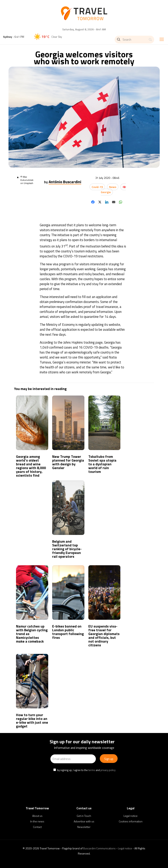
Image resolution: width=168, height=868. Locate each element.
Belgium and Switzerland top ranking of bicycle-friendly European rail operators (67, 549)
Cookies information (131, 821)
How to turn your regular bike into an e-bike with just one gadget (32, 720)
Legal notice (131, 816)
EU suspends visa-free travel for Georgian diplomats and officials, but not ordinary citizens (104, 636)
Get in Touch (84, 816)
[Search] (134, 40)
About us (37, 816)
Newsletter (84, 827)
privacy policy (108, 770)
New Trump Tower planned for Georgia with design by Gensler (68, 462)
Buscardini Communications (99, 848)
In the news (37, 821)
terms (92, 770)
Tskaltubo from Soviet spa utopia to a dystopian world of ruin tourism (102, 464)
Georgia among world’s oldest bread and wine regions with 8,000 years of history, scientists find (31, 466)
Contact (37, 827)
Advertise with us (84, 821)
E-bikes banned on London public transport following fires (68, 632)
